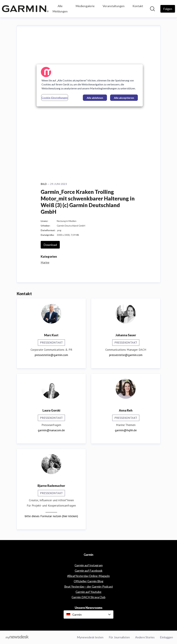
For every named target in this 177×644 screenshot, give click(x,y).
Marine (45, 262)
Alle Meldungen (60, 9)
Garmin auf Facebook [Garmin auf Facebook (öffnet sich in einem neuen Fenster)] (89, 571)
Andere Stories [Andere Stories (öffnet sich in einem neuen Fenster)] (145, 637)
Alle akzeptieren (124, 98)
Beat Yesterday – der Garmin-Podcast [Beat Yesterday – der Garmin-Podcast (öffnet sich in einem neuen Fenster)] (89, 586)
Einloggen (166, 637)
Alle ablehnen (95, 98)
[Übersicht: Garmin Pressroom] (25, 9)
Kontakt (138, 6)
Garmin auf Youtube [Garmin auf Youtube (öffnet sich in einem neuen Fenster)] (88, 592)
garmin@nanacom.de (51, 430)
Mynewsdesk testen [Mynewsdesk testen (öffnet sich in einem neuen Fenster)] (90, 637)
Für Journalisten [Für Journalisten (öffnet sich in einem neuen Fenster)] (119, 637)
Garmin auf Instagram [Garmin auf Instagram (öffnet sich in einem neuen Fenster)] (89, 565)
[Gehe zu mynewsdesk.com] (17, 637)
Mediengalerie (85, 6)
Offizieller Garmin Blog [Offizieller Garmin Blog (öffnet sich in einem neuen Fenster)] (88, 581)
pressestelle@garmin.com (51, 355)
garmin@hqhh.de (126, 430)
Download (50, 245)
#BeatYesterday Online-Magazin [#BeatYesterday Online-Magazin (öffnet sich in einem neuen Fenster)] (88, 576)
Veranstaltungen (114, 6)
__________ (51, 511)
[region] (90, 85)
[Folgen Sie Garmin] (168, 9)
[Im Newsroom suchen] (152, 9)
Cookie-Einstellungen (55, 98)
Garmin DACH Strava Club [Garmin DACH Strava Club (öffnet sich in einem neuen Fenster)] (88, 597)
